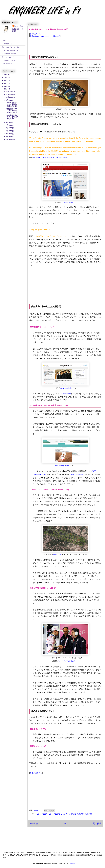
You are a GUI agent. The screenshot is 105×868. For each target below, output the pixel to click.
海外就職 (72, 814)
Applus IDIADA (58, 555)
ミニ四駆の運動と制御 (9, 54)
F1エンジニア (41, 814)
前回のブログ (35, 34)
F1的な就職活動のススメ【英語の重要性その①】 (11, 111)
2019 (6, 86)
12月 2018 (9, 92)
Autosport (67, 394)
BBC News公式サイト (68, 203)
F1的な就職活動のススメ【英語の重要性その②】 (11, 104)
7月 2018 (9, 125)
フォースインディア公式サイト (68, 661)
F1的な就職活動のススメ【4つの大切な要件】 (12, 117)
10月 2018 (9, 97)
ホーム (65, 823)
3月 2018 (9, 136)
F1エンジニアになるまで (58, 814)
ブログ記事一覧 (7, 44)
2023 (6, 78)
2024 (6, 75)
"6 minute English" (77, 474)
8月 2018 (9, 122)
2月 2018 (9, 139)
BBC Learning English (62, 466)
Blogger (72, 863)
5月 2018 (9, 131)
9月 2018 (9, 100)
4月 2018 (9, 134)
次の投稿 (34, 823)
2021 (6, 80)
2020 (6, 83)
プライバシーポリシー (9, 60)
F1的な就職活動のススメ (10, 50)
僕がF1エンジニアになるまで (11, 47)
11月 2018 (9, 94)
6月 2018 (9, 128)
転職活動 (88, 814)
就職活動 (80, 814)
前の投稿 (97, 823)
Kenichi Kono (19, 26)
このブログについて (8, 64)
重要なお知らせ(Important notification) (45, 36)
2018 (6, 89)
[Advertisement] (65, 286)
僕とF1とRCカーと (8, 57)
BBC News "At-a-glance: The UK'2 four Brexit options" (50, 158)
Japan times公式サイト (68, 388)
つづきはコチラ (36, 773)
